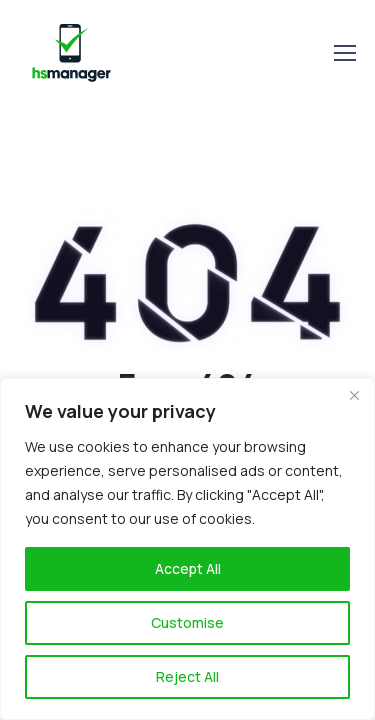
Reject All (187, 676)
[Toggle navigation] (344, 53)
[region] (187, 549)
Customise (187, 622)
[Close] (354, 395)
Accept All (188, 568)
